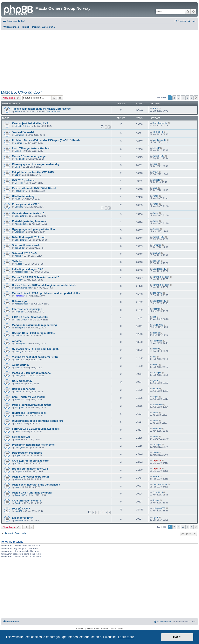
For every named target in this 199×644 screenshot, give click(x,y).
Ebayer (18, 280)
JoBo (17, 175)
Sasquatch (20, 407)
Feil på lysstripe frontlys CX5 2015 (33, 172)
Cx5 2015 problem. (23, 180)
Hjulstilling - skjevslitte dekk (29, 413)
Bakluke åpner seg (23, 389)
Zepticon (157, 460)
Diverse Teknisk (53, 111)
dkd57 (155, 365)
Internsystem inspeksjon (27, 309)
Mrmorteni (20, 520)
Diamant (157, 253)
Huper (18, 336)
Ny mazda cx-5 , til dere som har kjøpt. (35, 349)
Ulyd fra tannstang (23, 196)
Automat (17, 341)
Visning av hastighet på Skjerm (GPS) (35, 357)
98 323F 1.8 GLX (23, 126)
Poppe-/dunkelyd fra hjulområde (32, 405)
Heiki (155, 164)
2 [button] (174, 98)
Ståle (155, 188)
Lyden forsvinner (22, 518)
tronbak (19, 415)
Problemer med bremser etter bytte (33, 445)
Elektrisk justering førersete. (29, 221)
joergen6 (19, 296)
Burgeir (18, 471)
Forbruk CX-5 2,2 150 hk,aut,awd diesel (36, 429)
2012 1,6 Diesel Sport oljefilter (30, 317)
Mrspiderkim (21, 224)
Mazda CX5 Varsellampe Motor (31, 477)
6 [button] (192, 98)
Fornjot (18, 503)
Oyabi (18, 360)
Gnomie (19, 143)
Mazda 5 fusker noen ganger (29, 156)
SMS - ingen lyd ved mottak (29, 397)
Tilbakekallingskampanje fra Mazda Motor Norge (41, 109)
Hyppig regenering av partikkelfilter (34, 229)
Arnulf (155, 172)
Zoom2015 (20, 495)
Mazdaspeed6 (159, 140)
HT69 (18, 463)
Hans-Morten (21, 320)
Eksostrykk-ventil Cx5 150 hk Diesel (34, 188)
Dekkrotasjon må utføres (27, 453)
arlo (154, 357)
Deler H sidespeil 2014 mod (29, 237)
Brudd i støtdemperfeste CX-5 (30, 469)
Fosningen (20, 344)
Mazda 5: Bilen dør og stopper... (31, 373)
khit (154, 317)
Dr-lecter (19, 183)
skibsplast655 (159, 508)
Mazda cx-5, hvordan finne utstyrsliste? (36, 485)
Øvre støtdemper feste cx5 (28, 213)
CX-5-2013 (158, 132)
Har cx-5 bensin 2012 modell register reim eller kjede (44, 285)
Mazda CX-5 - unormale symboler (32, 493)
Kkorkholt (19, 159)
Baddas (156, 333)
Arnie (17, 439)
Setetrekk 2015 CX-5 (24, 253)
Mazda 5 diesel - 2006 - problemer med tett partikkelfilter (46, 293)
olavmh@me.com (161, 277)
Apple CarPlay (21, 365)
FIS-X (18, 111)
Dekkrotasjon (20, 301)
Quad (155, 381)
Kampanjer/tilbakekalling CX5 (30, 123)
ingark (155, 517)
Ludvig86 (19, 376)
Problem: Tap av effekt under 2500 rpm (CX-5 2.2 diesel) (46, 140)
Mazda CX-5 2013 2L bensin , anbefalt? (36, 277)
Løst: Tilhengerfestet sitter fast (31, 148)
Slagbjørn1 (20, 328)
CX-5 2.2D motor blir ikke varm (31, 461)
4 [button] (183, 98)
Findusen (19, 191)
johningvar (158, 293)
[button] (196, 98)
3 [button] (178, 98)
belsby (18, 352)
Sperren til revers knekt (26, 245)
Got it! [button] (177, 637)
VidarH (18, 479)
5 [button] (187, 98)
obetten (19, 392)
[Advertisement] (100, 59)
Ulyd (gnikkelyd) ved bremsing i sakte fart (37, 421)
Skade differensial (23, 132)
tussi (17, 487)
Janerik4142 (158, 156)
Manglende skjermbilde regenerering (34, 325)
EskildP (19, 151)
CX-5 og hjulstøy (22, 381)
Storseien (19, 232)
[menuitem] (22, 21)
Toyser (18, 455)
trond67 (19, 511)
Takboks (17, 261)
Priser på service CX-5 (26, 204)
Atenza (156, 229)
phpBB (89, 629)
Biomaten (19, 135)
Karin (17, 199)
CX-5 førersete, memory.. (27, 501)
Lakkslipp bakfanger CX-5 (28, 269)
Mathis (18, 256)
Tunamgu (19, 248)
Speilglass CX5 (21, 437)
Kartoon (19, 264)
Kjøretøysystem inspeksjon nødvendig (36, 164)
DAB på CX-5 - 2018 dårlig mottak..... (34, 333)
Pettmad (19, 312)
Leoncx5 (19, 207)
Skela (18, 167)
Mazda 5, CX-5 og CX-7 (22, 92)
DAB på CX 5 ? (21, 509)
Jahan (155, 196)
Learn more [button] (126, 637)
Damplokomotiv (160, 123)
